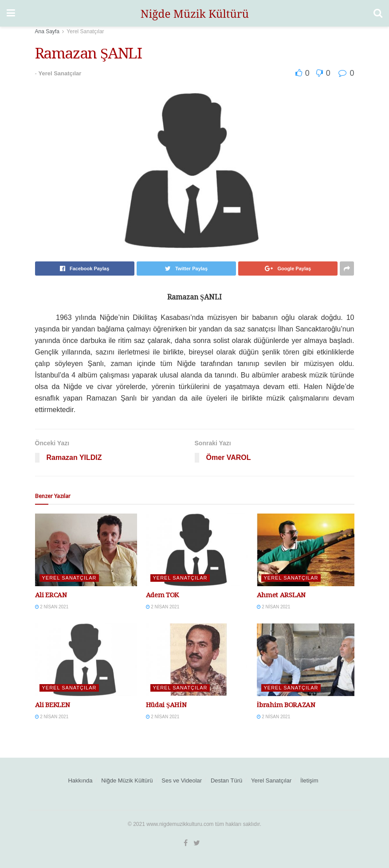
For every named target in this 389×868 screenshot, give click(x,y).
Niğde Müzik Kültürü (127, 780)
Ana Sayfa (47, 31)
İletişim (309, 780)
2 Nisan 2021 (52, 607)
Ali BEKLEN (53, 705)
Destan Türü (226, 780)
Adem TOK (163, 595)
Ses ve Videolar (182, 780)
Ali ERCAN (51, 595)
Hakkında (80, 780)
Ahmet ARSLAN (281, 595)
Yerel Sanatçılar (85, 31)
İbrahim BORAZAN (286, 705)
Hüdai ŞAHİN (166, 705)
